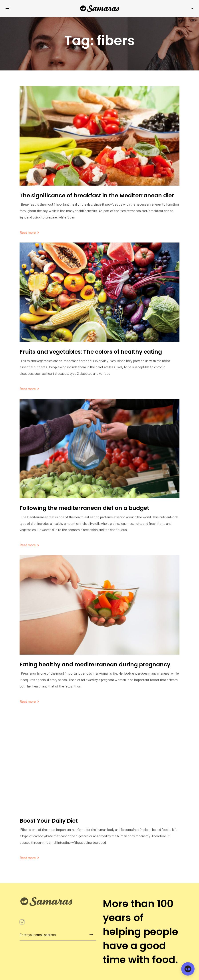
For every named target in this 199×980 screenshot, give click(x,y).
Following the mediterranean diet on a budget (84, 508)
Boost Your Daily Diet (49, 821)
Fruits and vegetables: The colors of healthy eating (91, 352)
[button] (192, 8)
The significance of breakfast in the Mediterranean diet (97, 195)
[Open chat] (188, 969)
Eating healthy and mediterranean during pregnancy (95, 664)
